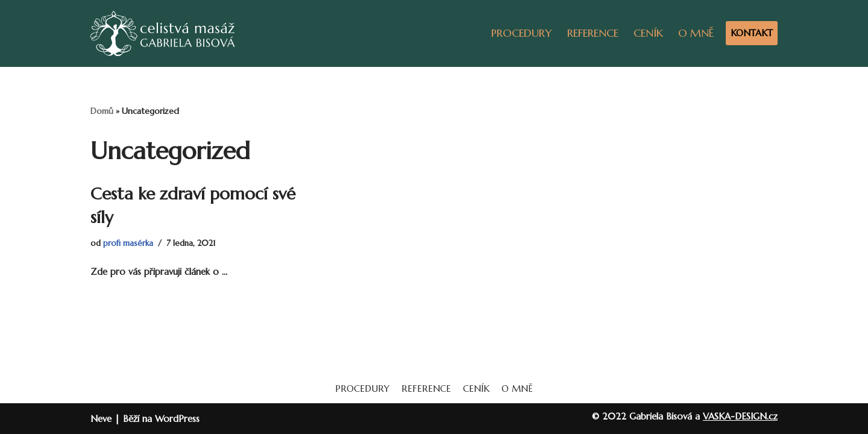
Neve (101, 419)
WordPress (177, 419)
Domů (102, 111)
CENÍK (648, 33)
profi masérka (128, 243)
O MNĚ (696, 33)
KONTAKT (752, 33)
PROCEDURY (522, 33)
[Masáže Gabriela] (163, 33)
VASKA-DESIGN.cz (740, 416)
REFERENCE (593, 33)
